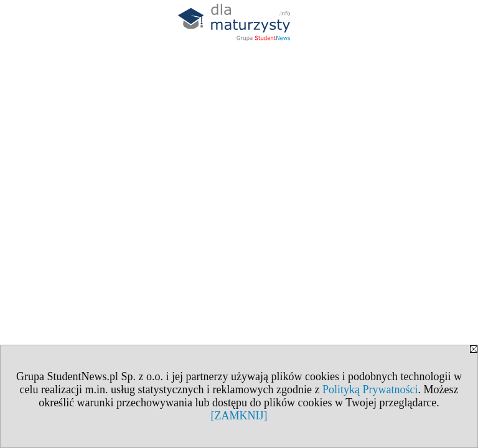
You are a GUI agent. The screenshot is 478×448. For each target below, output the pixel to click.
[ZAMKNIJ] (239, 416)
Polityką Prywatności (370, 390)
